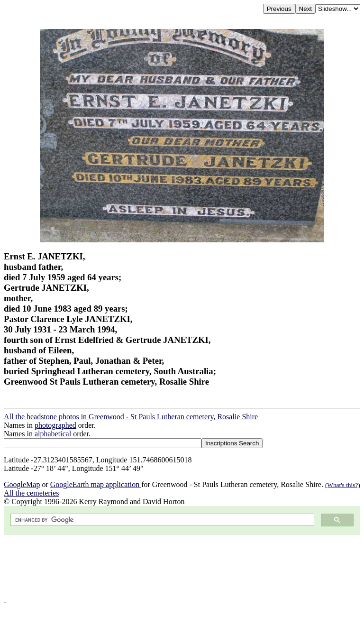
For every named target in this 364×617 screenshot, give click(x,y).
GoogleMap (22, 484)
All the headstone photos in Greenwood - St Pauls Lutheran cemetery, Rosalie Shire (131, 417)
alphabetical (53, 434)
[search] (161, 520)
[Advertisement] (182, 568)
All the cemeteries (31, 493)
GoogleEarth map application (96, 484)
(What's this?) (343, 485)
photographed (55, 425)
